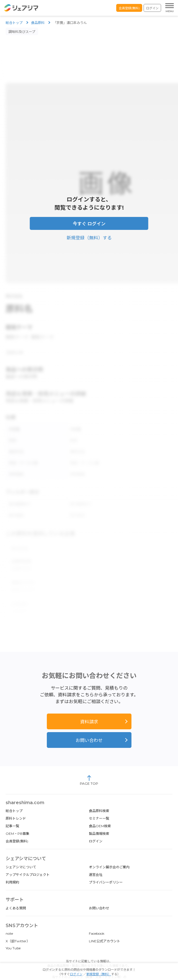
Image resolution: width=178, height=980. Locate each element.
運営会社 (96, 861)
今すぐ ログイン (89, 220)
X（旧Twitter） (18, 927)
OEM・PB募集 (17, 819)
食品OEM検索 (100, 812)
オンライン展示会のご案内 (109, 853)
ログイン (152, 8)
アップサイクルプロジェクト (28, 861)
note (9, 919)
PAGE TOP (89, 766)
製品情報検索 (99, 819)
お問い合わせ (89, 726)
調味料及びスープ (22, 32)
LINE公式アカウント (105, 927)
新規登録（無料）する (89, 235)
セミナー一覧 (99, 804)
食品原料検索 (99, 797)
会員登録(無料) (129, 8)
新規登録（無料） (99, 974)
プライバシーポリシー (106, 868)
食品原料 (38, 23)
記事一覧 (12, 812)
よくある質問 (16, 894)
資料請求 (89, 708)
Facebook (97, 919)
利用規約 (12, 868)
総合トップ (14, 23)
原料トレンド (16, 804)
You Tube (13, 934)
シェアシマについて (21, 853)
